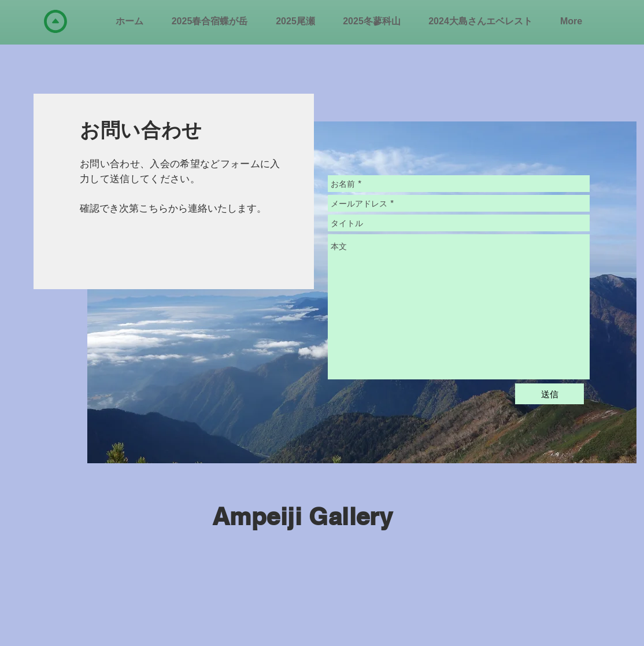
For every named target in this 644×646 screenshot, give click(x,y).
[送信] (549, 394)
